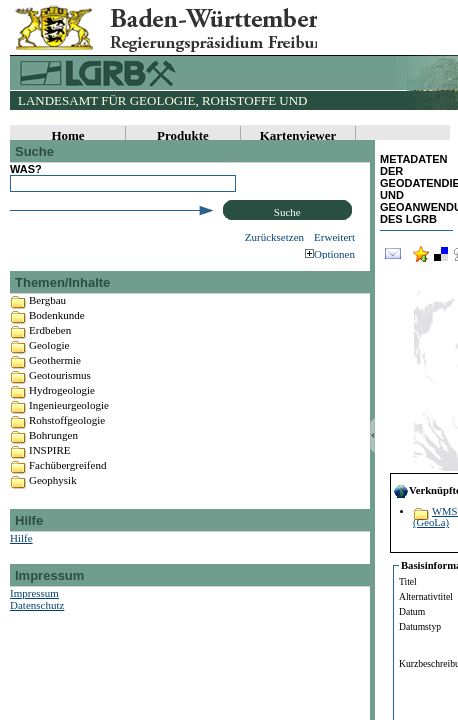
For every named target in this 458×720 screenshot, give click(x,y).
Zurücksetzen (274, 237)
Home (67, 135)
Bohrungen (53, 456)
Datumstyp (420, 626)
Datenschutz (37, 626)
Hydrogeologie (62, 411)
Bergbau (47, 321)
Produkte (183, 135)
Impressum (34, 614)
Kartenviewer (298, 135)
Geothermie (55, 381)
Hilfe (21, 559)
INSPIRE (50, 471)
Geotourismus (60, 396)
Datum (412, 611)
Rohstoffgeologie (67, 441)
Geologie (49, 366)
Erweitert (334, 237)
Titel (408, 581)
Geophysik (53, 501)
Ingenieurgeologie (69, 426)
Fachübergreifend (67, 486)
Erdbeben (50, 351)
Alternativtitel (426, 596)
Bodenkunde (57, 336)
